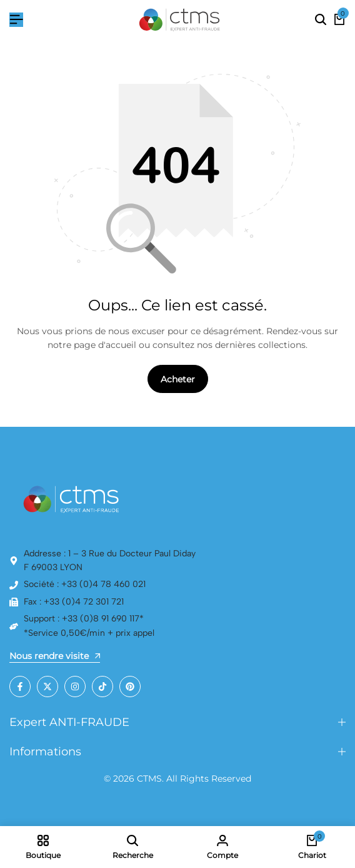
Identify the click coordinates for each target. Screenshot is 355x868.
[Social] (20, 687)
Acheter (178, 379)
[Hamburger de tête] (16, 20)
